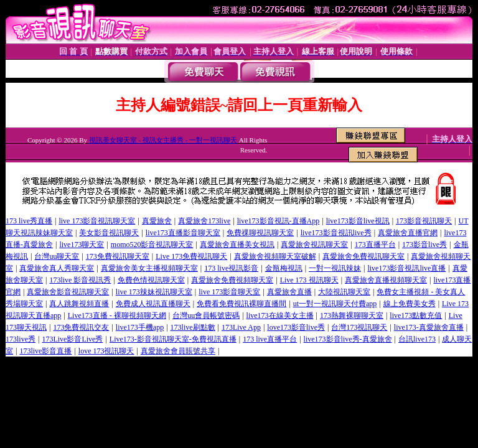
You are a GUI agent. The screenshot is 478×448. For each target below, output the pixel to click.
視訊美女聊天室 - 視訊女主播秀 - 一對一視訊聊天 (163, 140)
